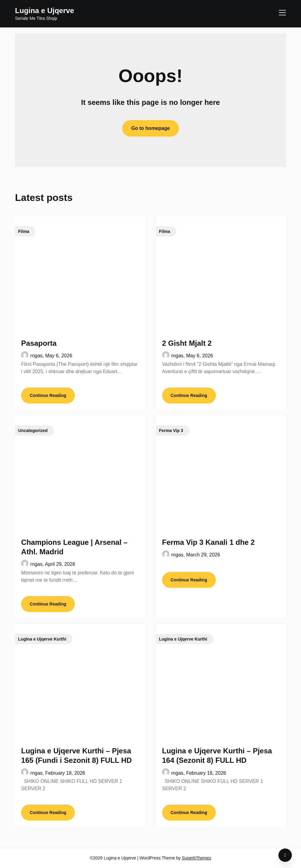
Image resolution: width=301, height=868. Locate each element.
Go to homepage (150, 128)
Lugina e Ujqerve (44, 11)
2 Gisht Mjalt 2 (187, 343)
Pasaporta (39, 343)
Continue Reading (48, 395)
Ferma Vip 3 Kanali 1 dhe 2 (209, 542)
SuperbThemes (197, 858)
